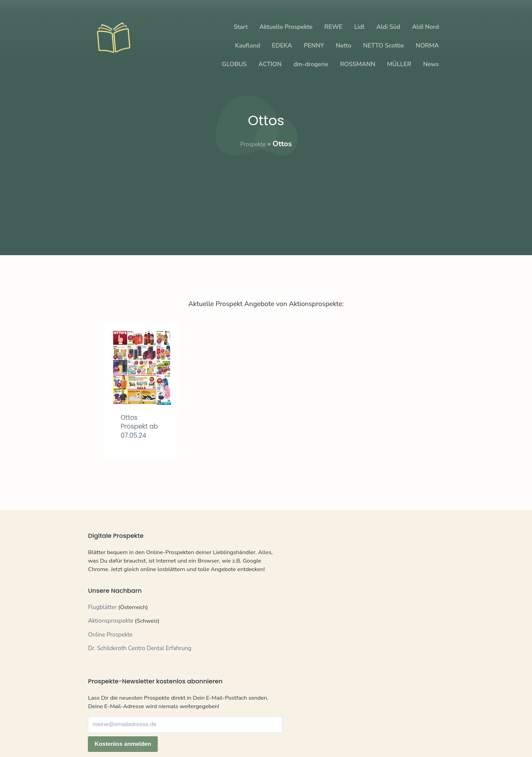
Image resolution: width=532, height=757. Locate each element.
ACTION (270, 64)
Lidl (359, 27)
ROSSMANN (358, 64)
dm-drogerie (311, 64)
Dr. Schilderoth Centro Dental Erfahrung (140, 670)
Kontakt (98, 732)
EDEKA (282, 45)
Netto (344, 45)
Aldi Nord (425, 27)
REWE (333, 27)
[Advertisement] (266, 197)
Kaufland (248, 45)
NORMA (427, 45)
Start (241, 27)
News (431, 64)
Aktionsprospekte (111, 642)
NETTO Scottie (383, 45)
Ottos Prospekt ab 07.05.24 (136, 431)
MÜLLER (399, 64)
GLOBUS (234, 64)
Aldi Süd (388, 27)
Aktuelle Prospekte (286, 27)
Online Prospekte (110, 656)
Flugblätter (102, 629)
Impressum (164, 732)
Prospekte (253, 144)
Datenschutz (128, 732)
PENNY (314, 45)
